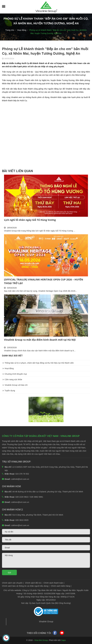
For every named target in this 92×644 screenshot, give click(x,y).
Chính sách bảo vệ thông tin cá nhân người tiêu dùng (26, 586)
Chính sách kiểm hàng (61, 586)
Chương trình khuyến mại (14, 374)
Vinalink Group (46, 622)
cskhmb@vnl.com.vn (20, 479)
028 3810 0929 (22, 520)
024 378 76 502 (22, 474)
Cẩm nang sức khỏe (12, 379)
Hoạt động (8, 368)
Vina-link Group (41, 640)
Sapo (63, 640)
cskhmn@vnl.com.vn (20, 502)
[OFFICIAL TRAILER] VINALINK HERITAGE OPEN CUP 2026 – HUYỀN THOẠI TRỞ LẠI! (44, 281)
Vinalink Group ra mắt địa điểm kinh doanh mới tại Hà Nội (40, 340)
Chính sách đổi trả (34, 583)
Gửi (9, 573)
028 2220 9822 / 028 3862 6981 (29, 497)
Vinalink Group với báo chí (15, 385)
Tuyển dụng (8, 391)
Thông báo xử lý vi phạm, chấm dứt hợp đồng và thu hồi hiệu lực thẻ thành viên (38, 363)
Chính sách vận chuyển (13, 583)
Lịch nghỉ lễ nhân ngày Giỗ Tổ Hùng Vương (30, 220)
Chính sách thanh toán (54, 583)
